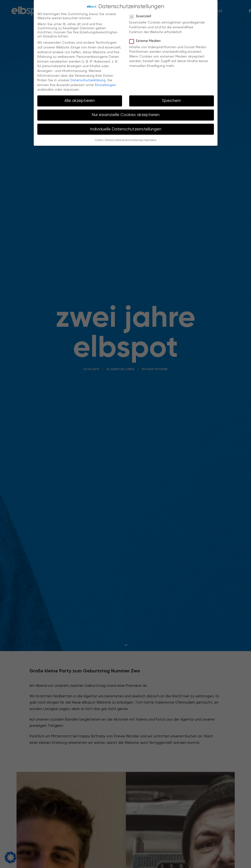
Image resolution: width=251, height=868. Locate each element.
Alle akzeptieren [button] (80, 101)
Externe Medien (147, 41)
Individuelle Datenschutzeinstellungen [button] (126, 129)
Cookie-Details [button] (104, 140)
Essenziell (142, 16)
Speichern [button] (171, 101)
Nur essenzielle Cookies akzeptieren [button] (126, 115)
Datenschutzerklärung (88, 80)
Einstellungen (106, 85)
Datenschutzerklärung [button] (129, 140)
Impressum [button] (150, 140)
